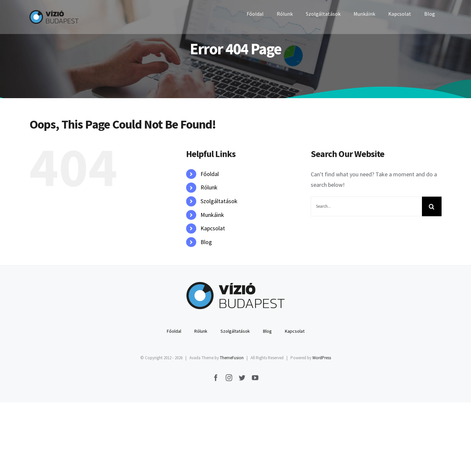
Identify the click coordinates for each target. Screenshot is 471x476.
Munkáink (212, 215)
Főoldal (210, 174)
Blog (206, 242)
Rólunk (209, 187)
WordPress (322, 358)
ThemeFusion (232, 358)
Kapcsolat (213, 228)
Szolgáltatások (219, 201)
